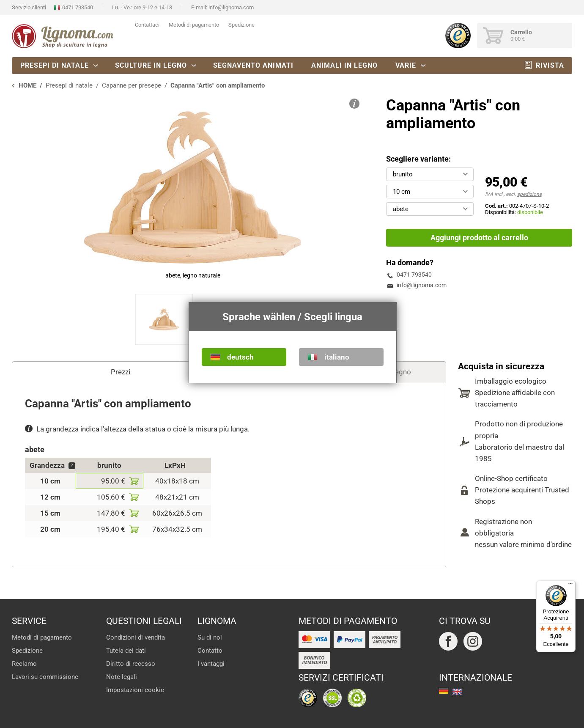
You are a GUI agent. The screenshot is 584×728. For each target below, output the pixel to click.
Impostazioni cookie (135, 690)
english (457, 692)
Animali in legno (344, 65)
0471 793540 (78, 7)
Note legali (122, 677)
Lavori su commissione (45, 677)
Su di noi (210, 637)
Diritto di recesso (131, 664)
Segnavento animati (253, 65)
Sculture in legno (151, 65)
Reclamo (24, 664)
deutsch (240, 357)
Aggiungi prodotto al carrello (479, 238)
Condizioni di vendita (136, 637)
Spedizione (241, 25)
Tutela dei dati (126, 651)
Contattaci (147, 25)
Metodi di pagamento (194, 25)
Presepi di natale (55, 65)
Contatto (210, 651)
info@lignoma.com (231, 7)
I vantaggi (211, 664)
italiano (337, 357)
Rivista (550, 65)
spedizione (529, 194)
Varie (406, 65)
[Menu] (570, 585)
